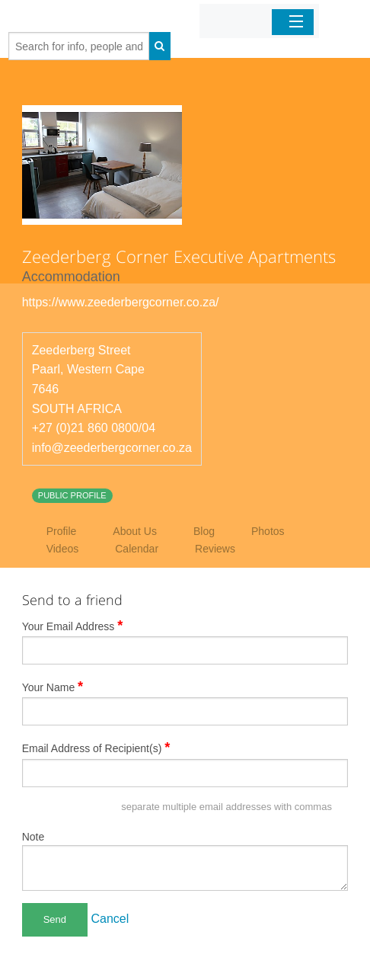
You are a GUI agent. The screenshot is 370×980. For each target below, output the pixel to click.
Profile (62, 531)
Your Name (53, 687)
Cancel (110, 919)
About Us (135, 531)
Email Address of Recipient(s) (96, 748)
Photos (268, 531)
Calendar (137, 549)
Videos (63, 549)
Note (33, 837)
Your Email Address (73, 626)
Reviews (215, 549)
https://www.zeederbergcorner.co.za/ (121, 302)
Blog (204, 531)
